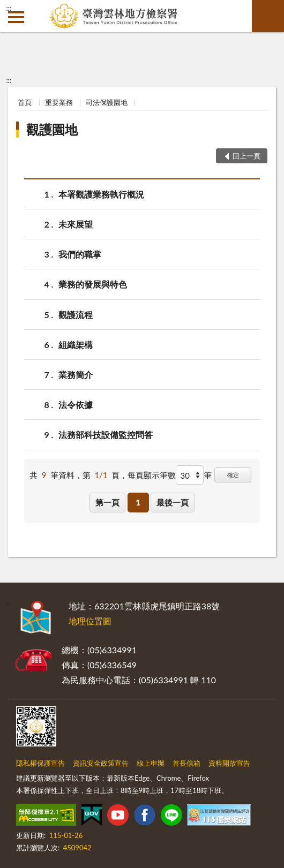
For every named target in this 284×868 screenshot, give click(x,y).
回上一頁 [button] (246, 156)
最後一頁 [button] (173, 502)
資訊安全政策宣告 (101, 763)
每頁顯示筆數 (152, 475)
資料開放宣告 (229, 763)
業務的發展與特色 (93, 284)
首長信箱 (186, 763)
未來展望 (76, 224)
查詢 (268, 16)
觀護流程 (76, 315)
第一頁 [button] (107, 502)
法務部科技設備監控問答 (106, 435)
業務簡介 (76, 375)
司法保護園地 (107, 102)
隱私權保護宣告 (40, 763)
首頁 (25, 102)
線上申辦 (151, 763)
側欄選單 (16, 17)
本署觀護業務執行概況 (101, 194)
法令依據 (76, 405)
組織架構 (76, 345)
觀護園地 (52, 129)
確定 (233, 475)
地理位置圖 (90, 621)
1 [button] (138, 502)
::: (9, 8)
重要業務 (59, 102)
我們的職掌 (80, 254)
